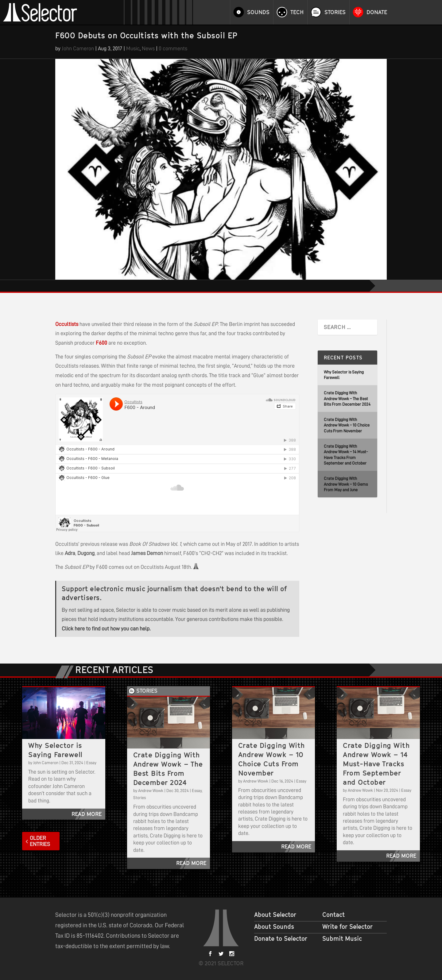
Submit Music (342, 939)
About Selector (275, 915)
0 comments (173, 48)
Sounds (258, 12)
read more (87, 814)
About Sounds (274, 927)
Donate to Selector (281, 939)
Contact (333, 915)
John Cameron (78, 48)
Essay (91, 763)
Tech (297, 12)
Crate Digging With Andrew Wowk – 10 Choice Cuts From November (347, 425)
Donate (377, 12)
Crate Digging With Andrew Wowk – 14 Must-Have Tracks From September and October (376, 764)
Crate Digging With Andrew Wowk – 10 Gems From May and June (346, 484)
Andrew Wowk (151, 791)
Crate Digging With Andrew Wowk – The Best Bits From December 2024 (347, 398)
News (148, 48)
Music (133, 48)
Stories (335, 12)
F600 (101, 343)
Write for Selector (347, 927)
